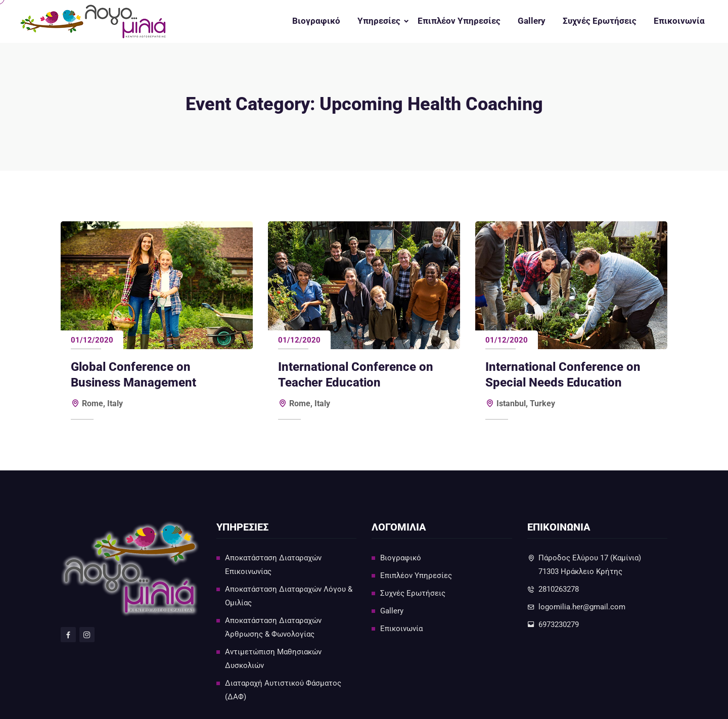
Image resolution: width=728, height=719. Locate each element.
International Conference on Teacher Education (356, 375)
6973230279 (559, 625)
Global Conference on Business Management (133, 375)
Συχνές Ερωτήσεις (600, 21)
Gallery (532, 21)
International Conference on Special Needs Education (563, 375)
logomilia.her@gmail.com (582, 607)
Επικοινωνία (679, 21)
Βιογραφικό (316, 21)
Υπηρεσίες (379, 21)
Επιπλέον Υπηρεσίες (459, 21)
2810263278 (559, 589)
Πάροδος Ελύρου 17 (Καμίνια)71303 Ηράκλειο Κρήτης (590, 565)
